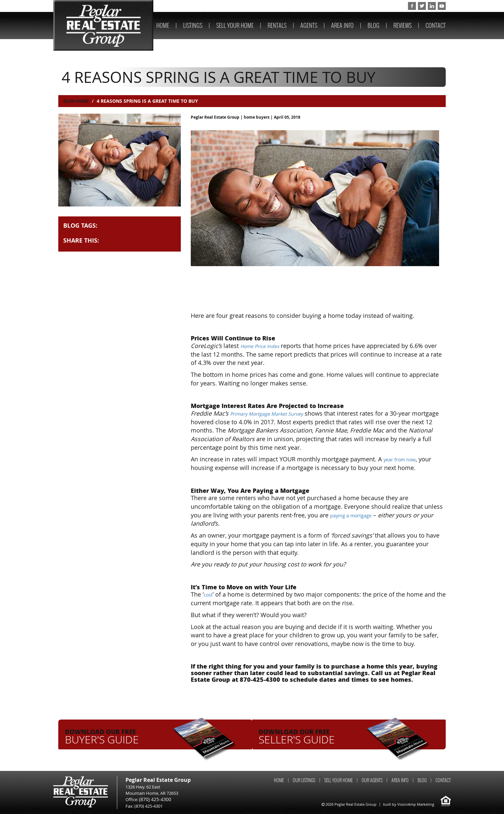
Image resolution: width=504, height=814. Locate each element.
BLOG (374, 25)
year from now (404, 459)
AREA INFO (342, 25)
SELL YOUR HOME (235, 25)
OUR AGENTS (372, 780)
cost (209, 594)
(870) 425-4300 (385, 6)
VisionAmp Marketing (416, 804)
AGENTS (309, 25)
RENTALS (277, 25)
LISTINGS (193, 25)
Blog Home (77, 101)
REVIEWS (403, 25)
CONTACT (436, 25)
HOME (163, 25)
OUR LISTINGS (304, 780)
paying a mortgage (356, 515)
